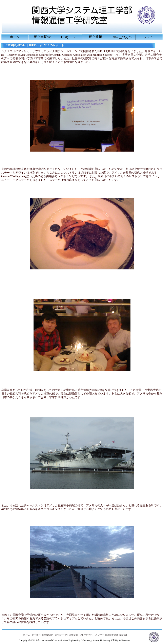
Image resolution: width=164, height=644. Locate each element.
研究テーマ (61, 635)
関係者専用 (112, 635)
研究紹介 (37, 635)
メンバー (100, 635)
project (124, 635)
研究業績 (73, 635)
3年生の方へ (87, 635)
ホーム (27, 635)
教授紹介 (48, 635)
